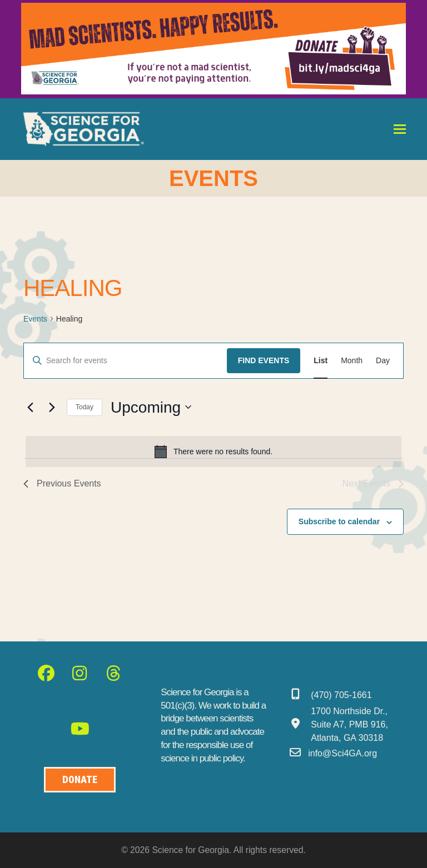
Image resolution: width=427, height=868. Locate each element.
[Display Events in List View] (321, 361)
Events (35, 319)
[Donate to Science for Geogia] (80, 780)
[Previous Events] (30, 407)
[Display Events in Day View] (383, 361)
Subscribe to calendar (339, 521)
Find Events (264, 360)
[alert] (213, 451)
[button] (400, 129)
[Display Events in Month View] (352, 361)
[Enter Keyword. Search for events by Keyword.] (125, 361)
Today (85, 407)
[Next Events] (52, 407)
